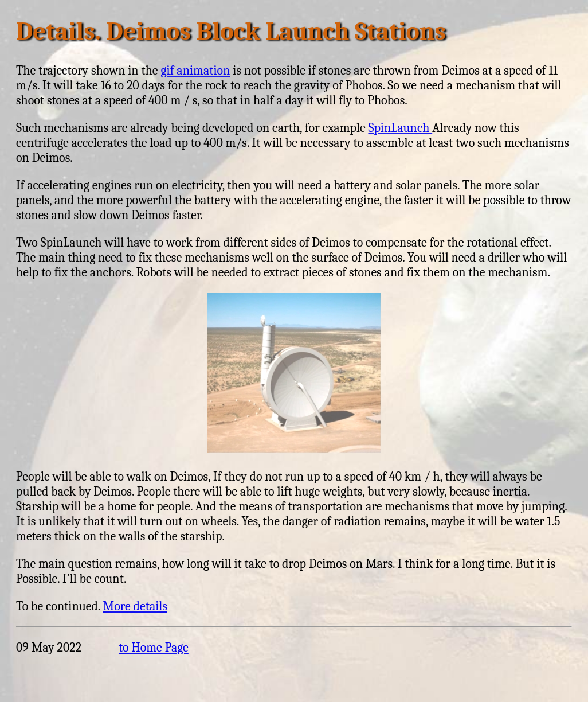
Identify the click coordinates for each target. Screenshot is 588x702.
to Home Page (154, 648)
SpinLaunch (400, 128)
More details (135, 606)
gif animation (195, 71)
